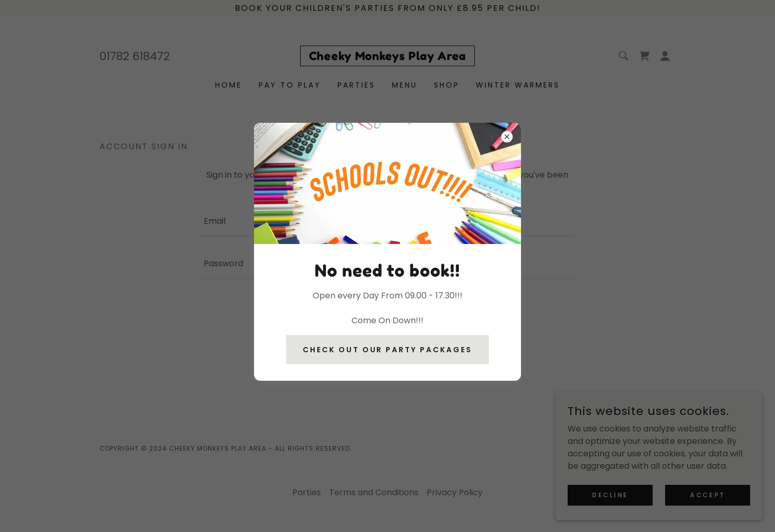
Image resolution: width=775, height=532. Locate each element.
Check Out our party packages (388, 350)
